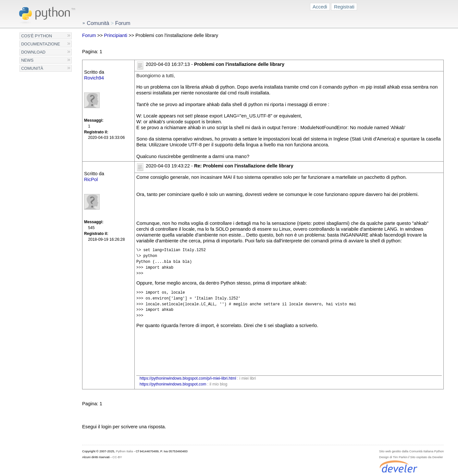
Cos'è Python (37, 36)
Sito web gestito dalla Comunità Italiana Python (411, 451)
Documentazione (41, 44)
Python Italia (124, 451)
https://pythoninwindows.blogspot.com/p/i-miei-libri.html (188, 378)
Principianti (116, 35)
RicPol (91, 179)
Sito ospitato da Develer (426, 457)
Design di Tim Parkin (393, 457)
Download (33, 52)
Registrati (344, 7)
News (27, 60)
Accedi (320, 7)
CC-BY (117, 457)
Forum (89, 35)
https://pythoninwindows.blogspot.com (173, 384)
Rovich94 (94, 78)
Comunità (32, 68)
